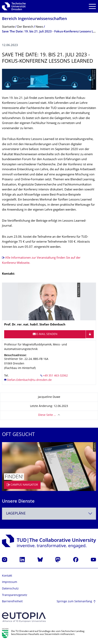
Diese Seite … (47, 415)
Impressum (10, 582)
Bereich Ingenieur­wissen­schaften (34, 19)
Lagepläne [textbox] (16, 514)
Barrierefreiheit (12, 602)
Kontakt (7, 576)
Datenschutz (10, 589)
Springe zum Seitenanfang (74, 602)
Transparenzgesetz (15, 595)
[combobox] (49, 514)
